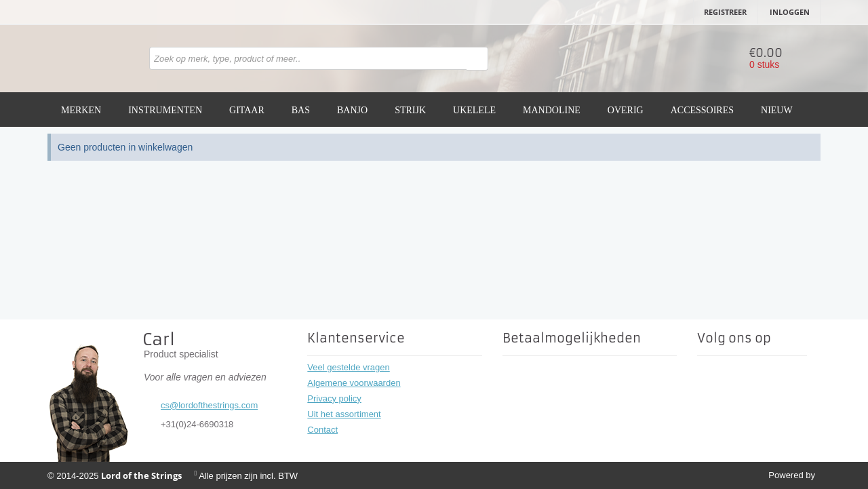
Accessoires (702, 110)
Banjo (352, 110)
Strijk (410, 110)
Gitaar (247, 110)
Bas (301, 110)
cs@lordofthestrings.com (209, 405)
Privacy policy (334, 398)
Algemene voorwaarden (354, 383)
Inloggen (790, 12)
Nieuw (777, 110)
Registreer (725, 12)
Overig (626, 110)
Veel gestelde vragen (348, 367)
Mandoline (552, 110)
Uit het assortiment (344, 414)
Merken (81, 110)
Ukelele (474, 110)
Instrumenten (165, 110)
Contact (322, 430)
